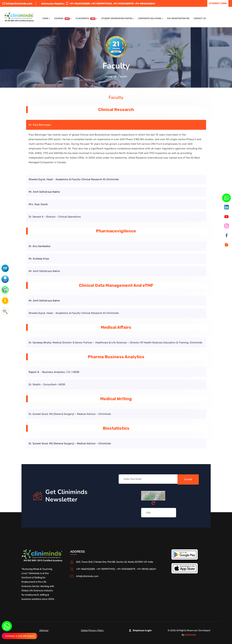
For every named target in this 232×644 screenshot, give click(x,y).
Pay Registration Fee (178, 18)
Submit (188, 479)
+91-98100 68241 (146, 569)
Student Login (218, 3)
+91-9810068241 (145, 4)
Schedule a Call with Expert (20, 636)
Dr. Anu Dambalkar (40, 246)
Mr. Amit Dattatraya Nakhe (44, 192)
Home (45, 18)
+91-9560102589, (80, 4)
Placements (86, 19)
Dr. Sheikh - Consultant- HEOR (47, 384)
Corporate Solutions (150, 18)
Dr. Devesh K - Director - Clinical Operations (55, 217)
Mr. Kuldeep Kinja (39, 259)
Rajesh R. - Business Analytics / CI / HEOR (54, 372)
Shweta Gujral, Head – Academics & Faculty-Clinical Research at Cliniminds (74, 179)
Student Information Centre (117, 18)
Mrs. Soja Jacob (38, 204)
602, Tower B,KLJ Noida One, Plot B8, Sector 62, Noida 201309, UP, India (115, 562)
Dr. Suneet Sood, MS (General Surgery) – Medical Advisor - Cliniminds (70, 414)
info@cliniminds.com (17, 4)
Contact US (200, 18)
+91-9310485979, (123, 4)
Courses (62, 19)
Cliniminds (191, 635)
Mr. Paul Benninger (40, 125)
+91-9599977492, (102, 4)
